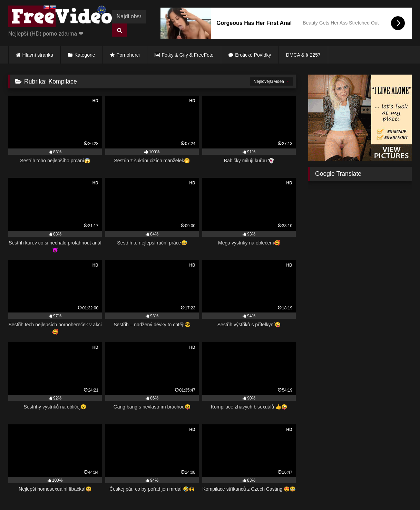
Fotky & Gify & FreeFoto (188, 55)
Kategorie (85, 55)
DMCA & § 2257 (303, 55)
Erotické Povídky (253, 55)
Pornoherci (128, 55)
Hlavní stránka (38, 55)
